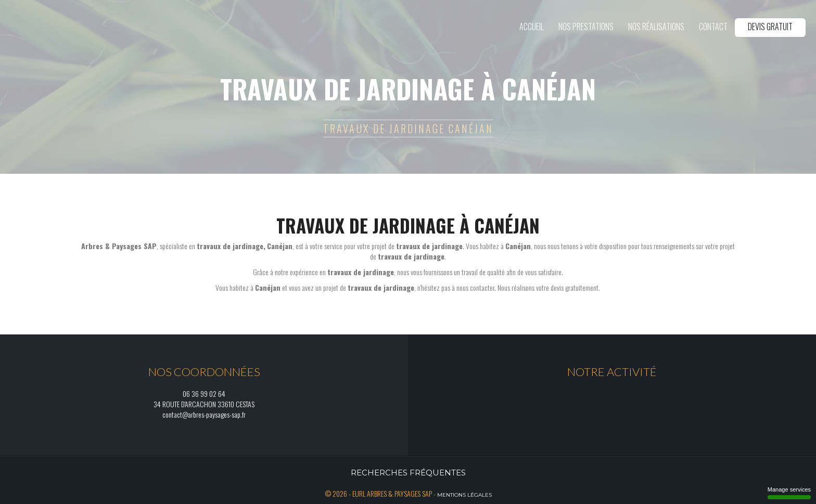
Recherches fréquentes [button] (408, 473)
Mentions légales (464, 495)
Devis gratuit (770, 27)
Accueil (532, 27)
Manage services (789, 493)
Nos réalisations (656, 27)
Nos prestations (586, 27)
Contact (713, 27)
